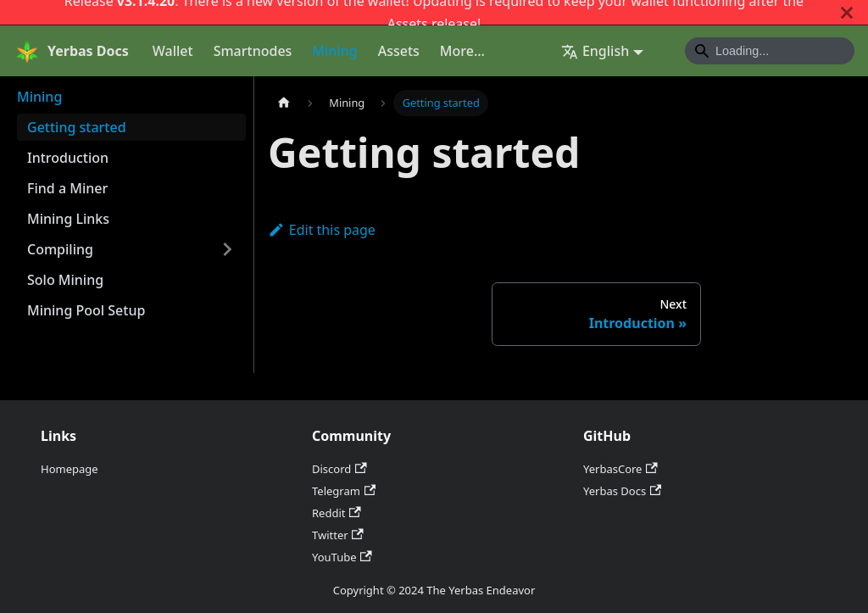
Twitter (338, 535)
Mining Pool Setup (86, 310)
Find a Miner (67, 188)
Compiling (60, 249)
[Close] (847, 12)
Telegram (344, 491)
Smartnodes (253, 51)
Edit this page (322, 230)
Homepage (70, 469)
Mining (334, 51)
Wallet (173, 51)
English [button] (595, 51)
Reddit (337, 513)
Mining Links (68, 219)
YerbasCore (620, 469)
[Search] (770, 51)
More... (462, 51)
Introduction (68, 158)
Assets (408, 24)
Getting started (77, 127)
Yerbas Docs (622, 491)
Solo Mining (65, 280)
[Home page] (284, 103)
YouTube (342, 557)
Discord (339, 469)
